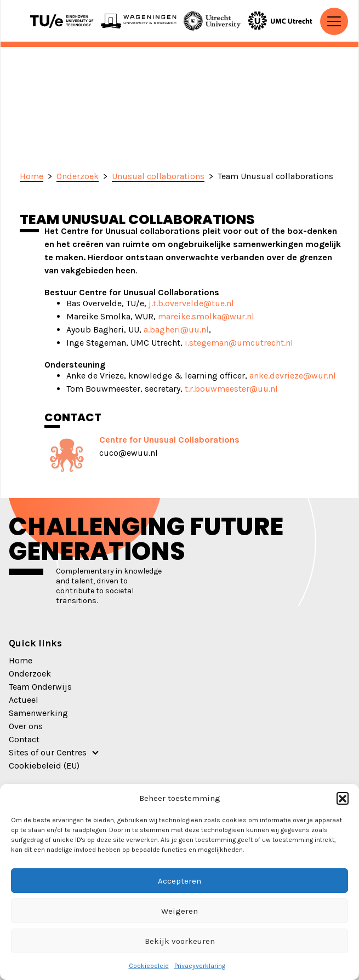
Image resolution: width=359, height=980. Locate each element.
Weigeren (179, 911)
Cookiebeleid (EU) (44, 766)
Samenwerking (38, 713)
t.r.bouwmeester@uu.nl (231, 389)
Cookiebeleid (149, 966)
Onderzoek (30, 674)
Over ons (26, 726)
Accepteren (179, 881)
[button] (343, 798)
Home (21, 660)
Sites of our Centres (48, 752)
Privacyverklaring (200, 966)
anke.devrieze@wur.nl (293, 376)
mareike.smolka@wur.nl (206, 316)
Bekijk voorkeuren (180, 941)
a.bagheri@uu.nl (176, 329)
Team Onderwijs (40, 687)
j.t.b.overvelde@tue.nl (191, 303)
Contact (24, 739)
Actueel (24, 700)
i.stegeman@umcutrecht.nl (239, 343)
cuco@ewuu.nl (129, 453)
